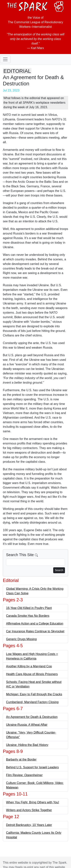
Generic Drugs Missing (21, 639)
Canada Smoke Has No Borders (28, 616)
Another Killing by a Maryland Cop (29, 666)
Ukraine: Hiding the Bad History (27, 745)
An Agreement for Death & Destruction (32, 717)
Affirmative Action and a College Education (35, 624)
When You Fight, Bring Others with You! (33, 802)
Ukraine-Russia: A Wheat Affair (27, 725)
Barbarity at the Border (21, 759)
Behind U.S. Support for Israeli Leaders (32, 767)
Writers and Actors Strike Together (29, 810)
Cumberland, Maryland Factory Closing (32, 702)
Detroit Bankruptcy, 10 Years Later (29, 825)
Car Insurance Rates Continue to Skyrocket (35, 631)
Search (59, 570)
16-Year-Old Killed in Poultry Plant (29, 608)
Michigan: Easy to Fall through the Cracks (34, 694)
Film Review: (24, 775)
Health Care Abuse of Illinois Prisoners (32, 674)
